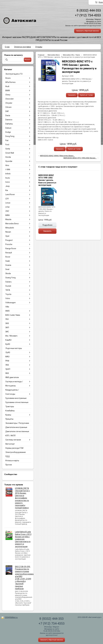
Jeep (8, 186)
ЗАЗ (7, 323)
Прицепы (9, 419)
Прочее (9, 465)
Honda (8, 157)
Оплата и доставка (22, 47)
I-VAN (8, 170)
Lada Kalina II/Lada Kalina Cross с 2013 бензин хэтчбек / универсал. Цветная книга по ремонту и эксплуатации (23, 539)
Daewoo (9, 120)
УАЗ (7, 365)
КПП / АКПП (10, 436)
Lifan (8, 207)
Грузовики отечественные (17, 402)
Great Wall (10, 153)
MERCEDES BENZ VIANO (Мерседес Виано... (57, 156)
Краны (8, 415)
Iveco (8, 182)
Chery (8, 95)
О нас (7, 47)
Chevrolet (9, 99)
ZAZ (7, 211)
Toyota (8, 294)
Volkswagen (11, 303)
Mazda (8, 219)
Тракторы (10, 406)
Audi (7, 86)
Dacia (8, 115)
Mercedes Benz (12, 224)
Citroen (8, 107)
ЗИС (7, 332)
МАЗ (7, 357)
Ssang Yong (10, 278)
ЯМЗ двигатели (12, 377)
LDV (7, 199)
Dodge (8, 132)
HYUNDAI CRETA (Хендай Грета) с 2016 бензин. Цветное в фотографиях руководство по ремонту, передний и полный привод (22, 498)
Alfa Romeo (10, 82)
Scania (8, 265)
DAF (7, 111)
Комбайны (10, 411)
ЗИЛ (7, 327)
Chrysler (9, 103)
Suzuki (8, 286)
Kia (7, 190)
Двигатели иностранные (16, 427)
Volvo (8, 298)
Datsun (8, 128)
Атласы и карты (12, 461)
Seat (7, 269)
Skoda (8, 273)
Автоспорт (10, 444)
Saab (8, 261)
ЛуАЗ (8, 352)
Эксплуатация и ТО (14, 74)
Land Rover (10, 194)
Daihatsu (9, 124)
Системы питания (13, 440)
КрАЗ (8, 344)
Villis (7, 307)
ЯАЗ (7, 373)
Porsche (9, 244)
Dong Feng (10, 136)
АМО (8, 311)
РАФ (7, 361)
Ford (7, 145)
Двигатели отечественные (17, 431)
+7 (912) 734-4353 (88, 15)
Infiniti (8, 174)
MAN (7, 215)
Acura (8, 78)
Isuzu (8, 178)
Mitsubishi (10, 228)
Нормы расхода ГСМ (14, 448)
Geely (8, 149)
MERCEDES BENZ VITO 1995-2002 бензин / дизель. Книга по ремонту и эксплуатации (47, 180)
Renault (9, 253)
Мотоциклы (11, 386)
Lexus (8, 203)
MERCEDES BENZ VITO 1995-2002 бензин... (80, 158)
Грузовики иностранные (16, 398)
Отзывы (39, 47)
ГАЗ (7, 319)
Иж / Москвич (11, 336)
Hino (7, 165)
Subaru (8, 282)
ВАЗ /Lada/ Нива (13, 315)
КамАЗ (8, 340)
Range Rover (11, 249)
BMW (8, 91)
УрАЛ (8, 369)
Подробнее (47, 225)
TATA (8, 290)
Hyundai (9, 161)
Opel (7, 236)
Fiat (7, 140)
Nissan (8, 232)
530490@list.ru (11, 617)
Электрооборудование (16, 452)
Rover (8, 257)
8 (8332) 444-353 (89, 10)
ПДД (8, 456)
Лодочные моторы (14, 348)
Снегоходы (10, 394)
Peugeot (9, 240)
